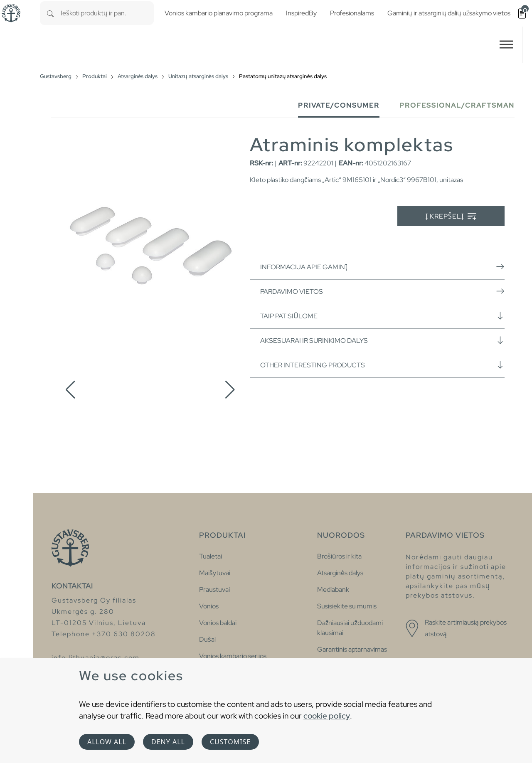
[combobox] (107, 13)
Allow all (107, 742)
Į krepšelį (451, 217)
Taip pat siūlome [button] (382, 316)
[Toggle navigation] (506, 45)
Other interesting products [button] (382, 365)
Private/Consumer (339, 105)
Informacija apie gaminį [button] (382, 267)
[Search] (50, 13)
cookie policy (327, 716)
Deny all (168, 742)
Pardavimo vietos (382, 291)
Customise (230, 742)
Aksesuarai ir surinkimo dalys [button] (382, 340)
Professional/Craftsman (457, 105)
